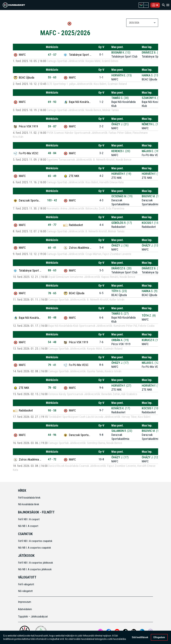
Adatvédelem (25, 609)
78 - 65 (52, 293)
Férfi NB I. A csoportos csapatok (35, 541)
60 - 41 (52, 248)
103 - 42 (52, 200)
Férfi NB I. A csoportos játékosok (35, 563)
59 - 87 (52, 126)
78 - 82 (52, 388)
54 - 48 (52, 342)
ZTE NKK (71, 176)
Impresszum (25, 602)
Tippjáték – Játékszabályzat (33, 617)
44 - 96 (52, 435)
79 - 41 (52, 365)
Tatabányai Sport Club (77, 55)
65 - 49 (52, 176)
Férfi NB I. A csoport (29, 519)
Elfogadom (159, 637)
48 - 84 (52, 153)
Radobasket (73, 225)
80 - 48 (52, 317)
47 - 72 (52, 459)
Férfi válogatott (26, 584)
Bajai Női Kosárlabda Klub (77, 102)
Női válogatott (25, 591)
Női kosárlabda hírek (29, 504)
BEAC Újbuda (24, 78)
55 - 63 (52, 77)
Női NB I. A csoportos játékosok (35, 569)
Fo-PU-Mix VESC (26, 153)
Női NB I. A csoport (28, 526)
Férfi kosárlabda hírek (29, 498)
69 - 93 (52, 102)
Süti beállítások (140, 637)
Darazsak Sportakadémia (27, 200)
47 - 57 (52, 55)
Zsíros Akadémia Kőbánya (77, 248)
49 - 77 (52, 225)
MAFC (19, 55)
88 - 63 (52, 270)
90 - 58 (52, 410)
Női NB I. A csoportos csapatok (35, 548)
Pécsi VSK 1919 (25, 126)
